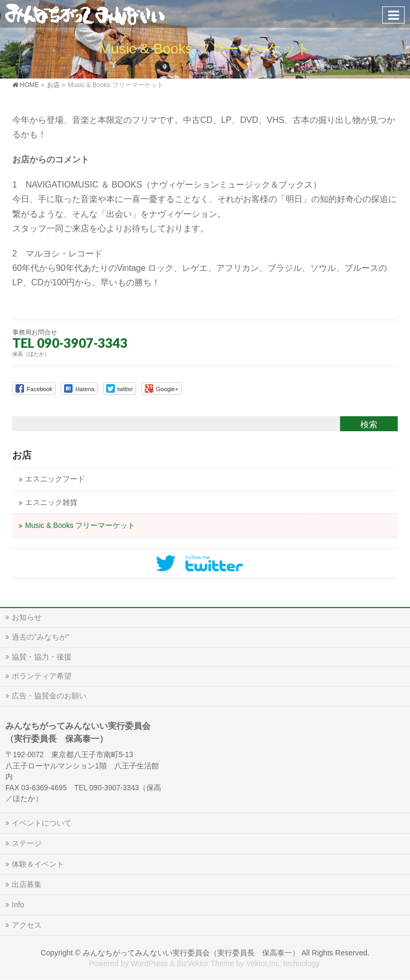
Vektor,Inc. (264, 963)
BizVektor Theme (205, 963)
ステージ (27, 843)
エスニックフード (55, 479)
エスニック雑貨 (51, 503)
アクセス (27, 925)
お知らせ (27, 617)
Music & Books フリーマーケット (80, 526)
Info (18, 905)
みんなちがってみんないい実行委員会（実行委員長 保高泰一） (191, 953)
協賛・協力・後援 (42, 657)
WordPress (149, 963)
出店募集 (27, 884)
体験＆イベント (38, 864)
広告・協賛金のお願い (49, 696)
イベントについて (42, 823)
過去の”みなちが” (40, 637)
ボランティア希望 (42, 676)
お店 (22, 455)
